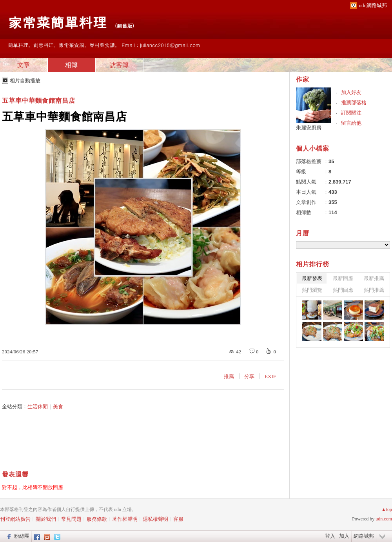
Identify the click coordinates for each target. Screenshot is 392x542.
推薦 (229, 376)
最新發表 (312, 278)
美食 (58, 406)
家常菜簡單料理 (57, 22)
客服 (178, 519)
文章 (24, 65)
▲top (387, 509)
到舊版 (124, 26)
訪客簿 (119, 65)
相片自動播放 (25, 81)
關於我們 (46, 519)
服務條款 (97, 519)
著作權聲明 (125, 519)
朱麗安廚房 (309, 128)
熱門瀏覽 (312, 290)
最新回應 (343, 278)
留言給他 (351, 123)
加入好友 (351, 92)
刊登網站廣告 (15, 519)
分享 (249, 376)
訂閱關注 (351, 113)
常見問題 (71, 519)
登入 (330, 536)
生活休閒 (38, 406)
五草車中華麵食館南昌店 (39, 101)
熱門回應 (343, 290)
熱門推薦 (374, 290)
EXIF (270, 376)
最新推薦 (374, 278)
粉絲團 (22, 536)
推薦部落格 (354, 103)
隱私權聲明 (155, 519)
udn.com (384, 519)
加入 (344, 536)
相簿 (71, 65)
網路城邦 (364, 536)
